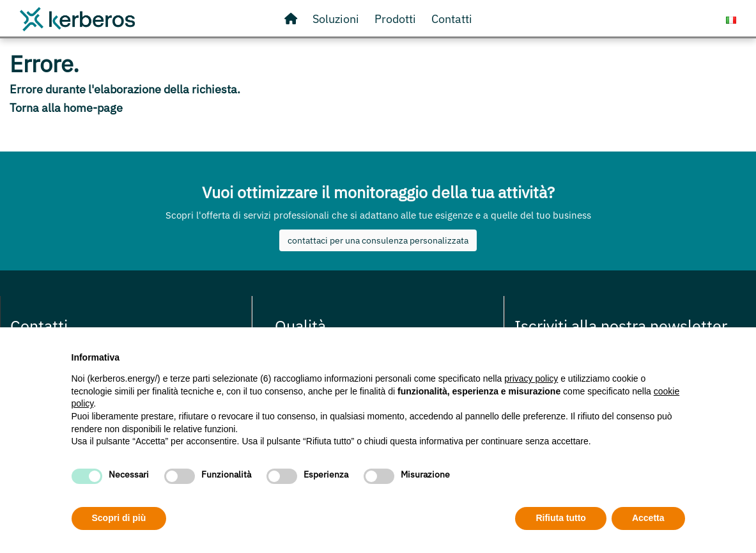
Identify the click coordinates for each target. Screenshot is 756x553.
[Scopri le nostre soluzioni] (336, 19)
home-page (93, 108)
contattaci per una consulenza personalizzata (378, 240)
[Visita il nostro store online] (395, 19)
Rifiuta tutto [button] (561, 518)
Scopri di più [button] (119, 518)
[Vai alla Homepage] (291, 19)
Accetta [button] (648, 518)
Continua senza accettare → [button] (625, 354)
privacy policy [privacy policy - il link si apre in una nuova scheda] (531, 378)
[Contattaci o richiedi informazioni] (452, 19)
